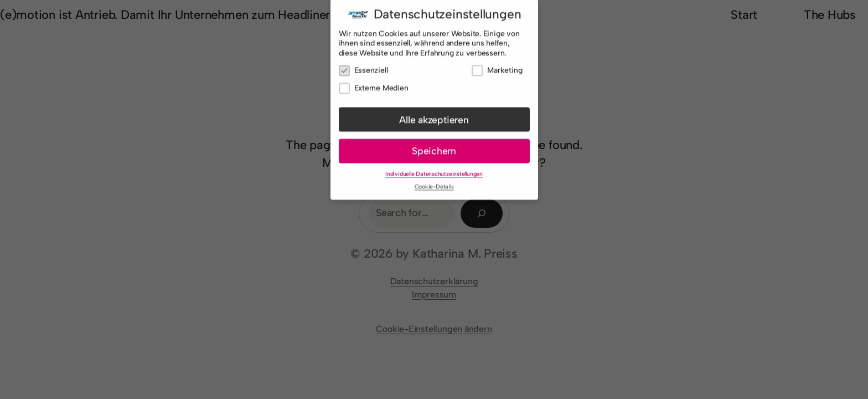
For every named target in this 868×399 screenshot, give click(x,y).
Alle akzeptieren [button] (434, 116)
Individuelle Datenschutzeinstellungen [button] (434, 171)
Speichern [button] (434, 148)
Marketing (497, 67)
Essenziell (363, 67)
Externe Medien (374, 85)
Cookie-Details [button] (434, 184)
